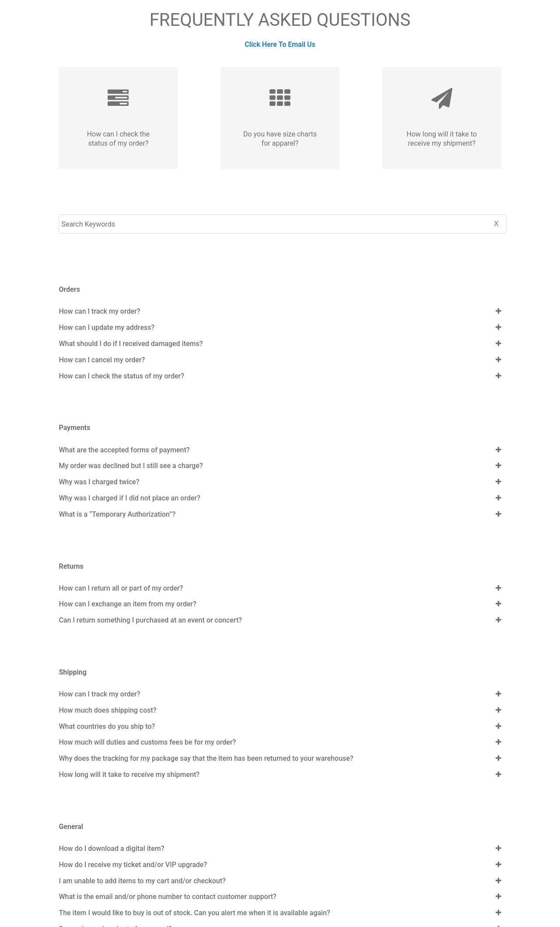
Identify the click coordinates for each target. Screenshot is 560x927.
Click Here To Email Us (280, 44)
